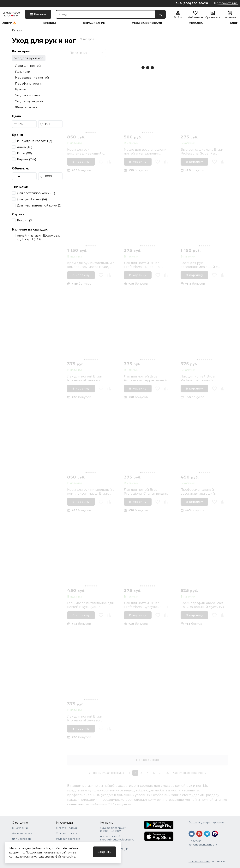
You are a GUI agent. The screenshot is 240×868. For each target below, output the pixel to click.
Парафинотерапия (30, 83)
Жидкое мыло (26, 107)
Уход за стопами (28, 95)
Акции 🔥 (9, 23)
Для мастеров (21, 839)
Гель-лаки (23, 72)
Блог (234, 23)
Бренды (50, 23)
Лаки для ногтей (28, 66)
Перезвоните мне (225, 3)
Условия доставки (68, 839)
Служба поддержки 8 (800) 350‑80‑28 (113, 829)
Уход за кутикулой (29, 101)
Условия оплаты (67, 833)
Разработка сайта (199, 862)
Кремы (21, 89)
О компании (20, 828)
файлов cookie (65, 857)
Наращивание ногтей (32, 77)
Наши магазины (22, 833)
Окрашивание (94, 23)
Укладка (196, 23)
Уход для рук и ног (29, 58)
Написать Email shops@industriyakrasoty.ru (117, 838)
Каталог (17, 30)
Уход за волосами (147, 23)
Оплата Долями (66, 828)
